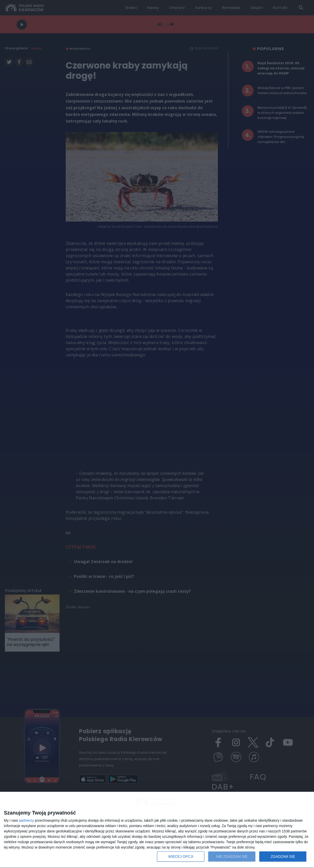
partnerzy (26, 820)
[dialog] (157, 830)
